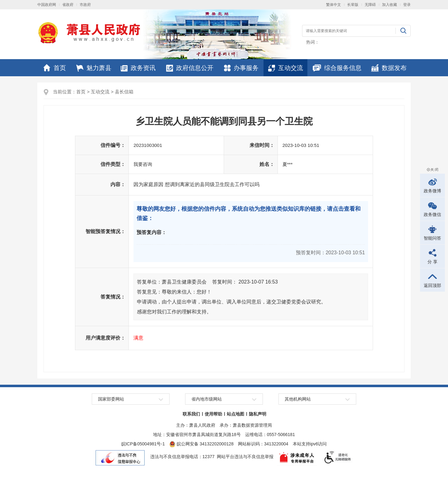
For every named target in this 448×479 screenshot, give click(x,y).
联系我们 (191, 414)
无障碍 (370, 5)
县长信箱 (124, 92)
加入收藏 (390, 5)
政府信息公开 (190, 68)
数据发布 (389, 68)
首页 (55, 68)
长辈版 (353, 5)
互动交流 (286, 68)
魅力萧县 (94, 68)
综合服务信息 (337, 68)
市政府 (85, 5)
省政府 (68, 5)
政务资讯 (138, 68)
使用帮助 (213, 414)
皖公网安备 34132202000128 (201, 444)
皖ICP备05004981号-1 (143, 444)
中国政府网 (47, 5)
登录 (407, 5)
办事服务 (241, 68)
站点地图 (236, 414)
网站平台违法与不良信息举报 (245, 457)
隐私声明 (258, 414)
